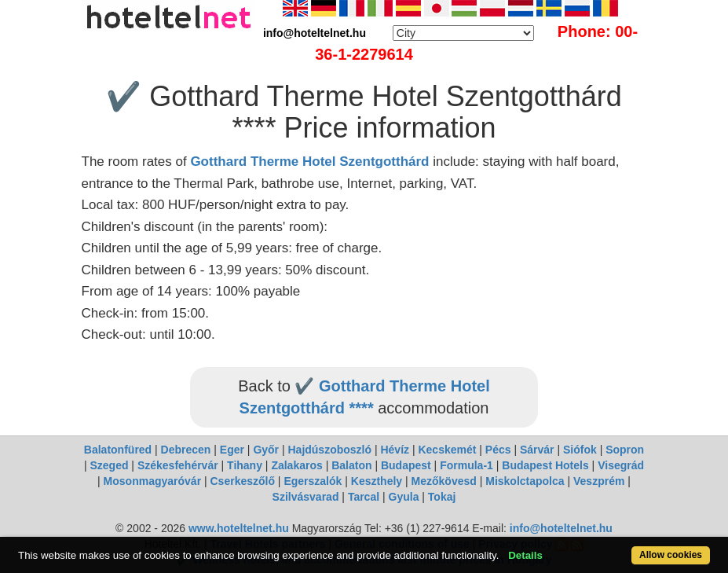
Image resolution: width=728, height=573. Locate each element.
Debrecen (186, 450)
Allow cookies (671, 555)
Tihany (245, 465)
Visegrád (621, 465)
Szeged (109, 465)
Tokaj (442, 497)
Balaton (351, 465)
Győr (266, 450)
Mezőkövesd (444, 481)
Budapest (406, 465)
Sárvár (537, 450)
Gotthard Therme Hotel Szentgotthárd (309, 162)
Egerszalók (313, 481)
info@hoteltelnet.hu (561, 528)
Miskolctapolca (525, 481)
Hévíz (395, 450)
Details (525, 555)
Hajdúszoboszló (329, 450)
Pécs (498, 450)
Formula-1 (466, 465)
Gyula (404, 497)
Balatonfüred (118, 450)
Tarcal (364, 497)
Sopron (625, 450)
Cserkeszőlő (243, 481)
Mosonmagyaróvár (152, 481)
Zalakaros (296, 465)
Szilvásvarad (306, 497)
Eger (232, 450)
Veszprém (599, 481)
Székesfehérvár (178, 465)
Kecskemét (447, 450)
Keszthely (377, 481)
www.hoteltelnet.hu (239, 528)
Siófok (580, 450)
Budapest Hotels (545, 465)
